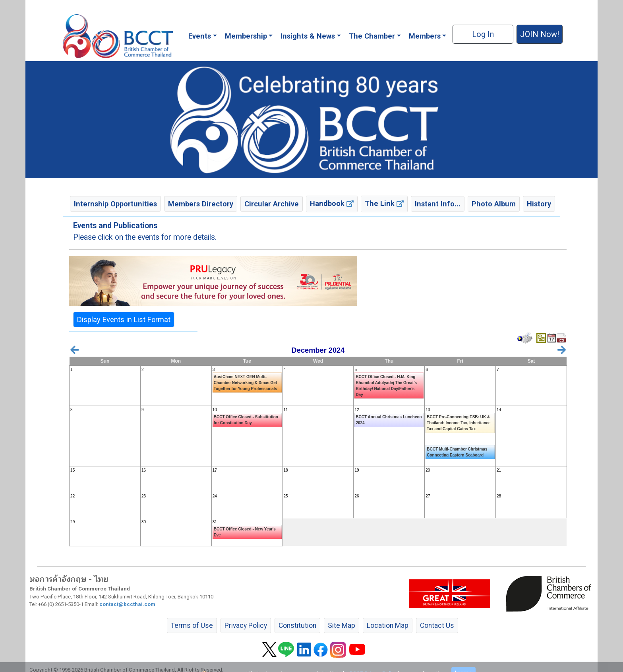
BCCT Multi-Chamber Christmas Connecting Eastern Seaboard (457, 452)
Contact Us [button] (437, 625)
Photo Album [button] (494, 204)
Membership (246, 36)
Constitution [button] (297, 625)
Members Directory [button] (201, 204)
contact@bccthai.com (127, 604)
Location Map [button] (388, 625)
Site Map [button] (341, 625)
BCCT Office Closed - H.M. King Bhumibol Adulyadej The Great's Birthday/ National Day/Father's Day (386, 386)
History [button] (539, 204)
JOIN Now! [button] (540, 34)
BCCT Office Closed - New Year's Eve (245, 532)
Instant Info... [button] (438, 204)
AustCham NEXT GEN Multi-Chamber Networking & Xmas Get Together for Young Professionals (246, 383)
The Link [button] (384, 203)
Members (425, 36)
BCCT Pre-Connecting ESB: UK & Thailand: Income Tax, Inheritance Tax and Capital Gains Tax (459, 423)
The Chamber (372, 36)
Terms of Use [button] (192, 625)
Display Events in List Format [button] (124, 319)
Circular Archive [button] (272, 204)
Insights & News (308, 36)
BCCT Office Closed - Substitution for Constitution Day (246, 420)
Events (200, 36)
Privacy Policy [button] (246, 625)
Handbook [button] (332, 203)
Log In (483, 34)
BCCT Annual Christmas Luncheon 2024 (389, 420)
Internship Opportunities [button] (115, 204)
